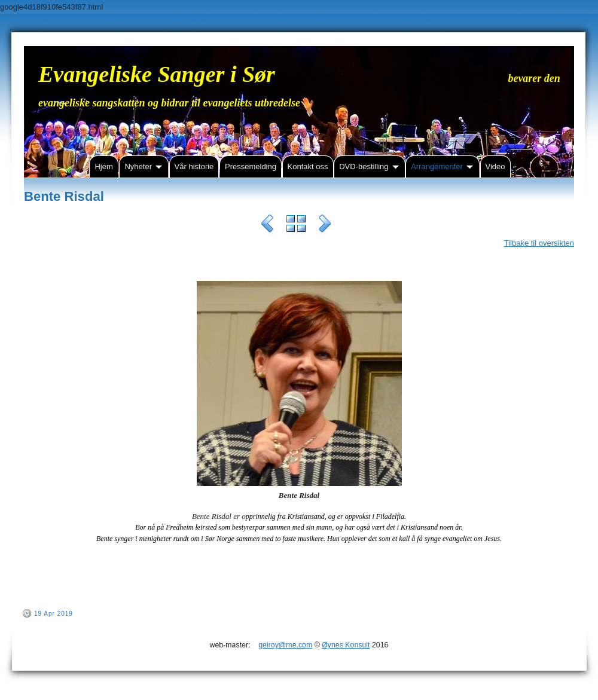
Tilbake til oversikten (539, 243)
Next (325, 225)
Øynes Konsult (346, 645)
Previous (267, 225)
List (296, 225)
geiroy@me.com (285, 645)
